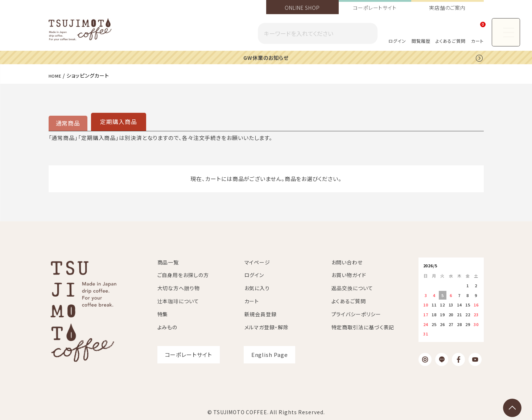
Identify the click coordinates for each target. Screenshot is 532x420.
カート (252, 301)
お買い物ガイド (349, 275)
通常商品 (67, 123)
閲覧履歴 (421, 41)
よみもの (168, 326)
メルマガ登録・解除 (267, 326)
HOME (57, 75)
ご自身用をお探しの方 (183, 275)
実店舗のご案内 (447, 8)
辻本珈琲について (178, 301)
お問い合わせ (347, 262)
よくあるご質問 (450, 41)
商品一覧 (168, 262)
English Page (270, 354)
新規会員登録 (261, 314)
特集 (163, 314)
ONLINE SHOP (302, 8)
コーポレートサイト (375, 8)
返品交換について (352, 288)
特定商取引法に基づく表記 (363, 326)
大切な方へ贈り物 (179, 288)
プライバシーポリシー (356, 314)
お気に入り (257, 288)
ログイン (397, 41)
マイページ (257, 262)
